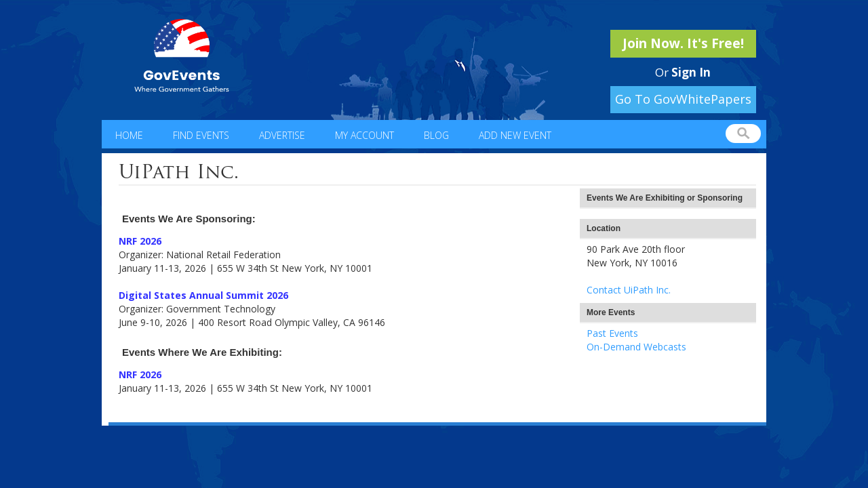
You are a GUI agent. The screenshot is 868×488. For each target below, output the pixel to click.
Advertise (282, 135)
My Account (364, 135)
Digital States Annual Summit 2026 (203, 295)
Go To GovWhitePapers (683, 99)
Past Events (612, 333)
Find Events (201, 135)
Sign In (691, 72)
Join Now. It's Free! (683, 43)
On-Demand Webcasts (636, 347)
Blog (436, 135)
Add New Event (515, 135)
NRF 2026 (140, 241)
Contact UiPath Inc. (629, 290)
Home (129, 135)
